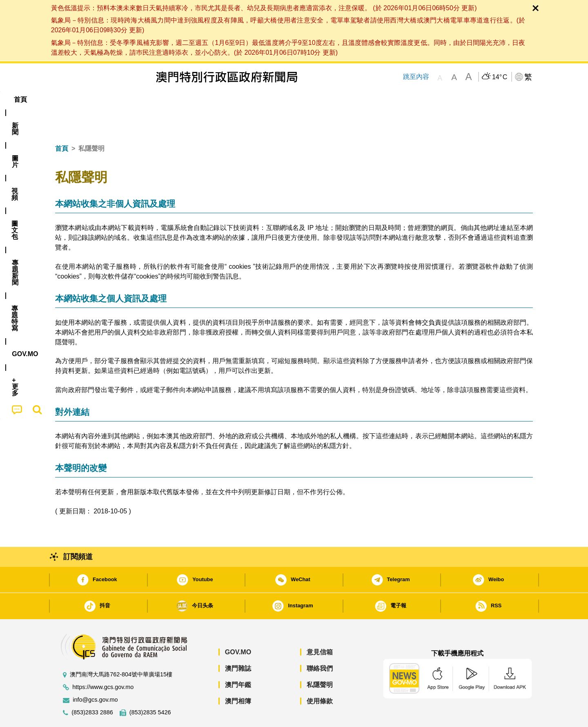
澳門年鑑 (238, 660)
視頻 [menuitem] (160, 99)
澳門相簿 (238, 676)
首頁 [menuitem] (69, 99)
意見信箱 (320, 627)
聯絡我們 (320, 643)
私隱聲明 (320, 660)
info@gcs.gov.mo (95, 675)
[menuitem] (100, 100)
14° (500, 77)
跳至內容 (416, 77)
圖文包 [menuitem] (192, 99)
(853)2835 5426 (150, 688)
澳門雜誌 (238, 643)
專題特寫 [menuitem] (273, 99)
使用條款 (320, 676)
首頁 (62, 124)
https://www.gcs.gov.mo (103, 662)
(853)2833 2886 (92, 688)
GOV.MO (238, 627)
